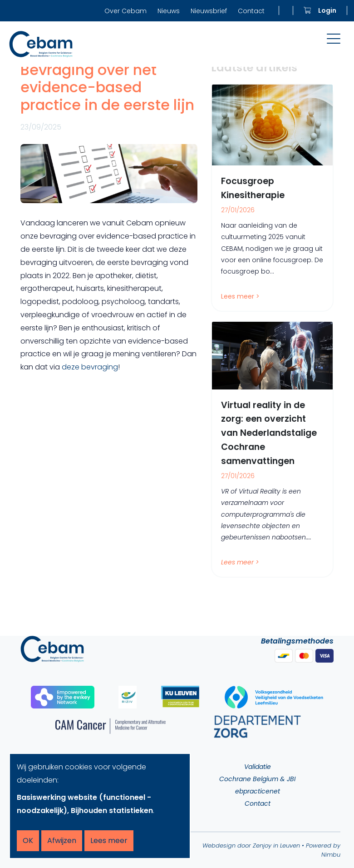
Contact (251, 11)
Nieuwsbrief (209, 11)
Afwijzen (62, 841)
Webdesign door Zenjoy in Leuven (251, 846)
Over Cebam (125, 11)
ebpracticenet (258, 791)
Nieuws (169, 11)
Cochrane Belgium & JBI (257, 779)
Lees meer (109, 841)
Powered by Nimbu (323, 850)
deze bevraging (90, 367)
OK (28, 841)
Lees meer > (240, 296)
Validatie (258, 767)
